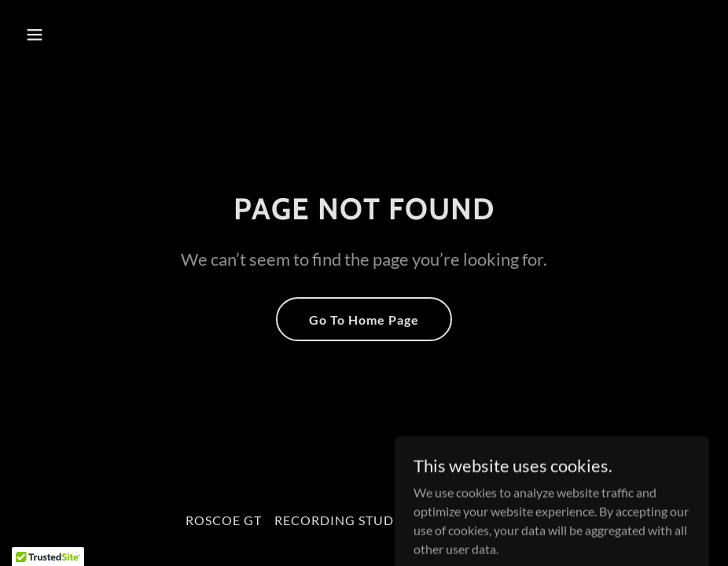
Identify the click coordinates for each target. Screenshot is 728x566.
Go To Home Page (364, 320)
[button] (98, 35)
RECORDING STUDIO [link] (342, 520)
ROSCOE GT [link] (224, 520)
